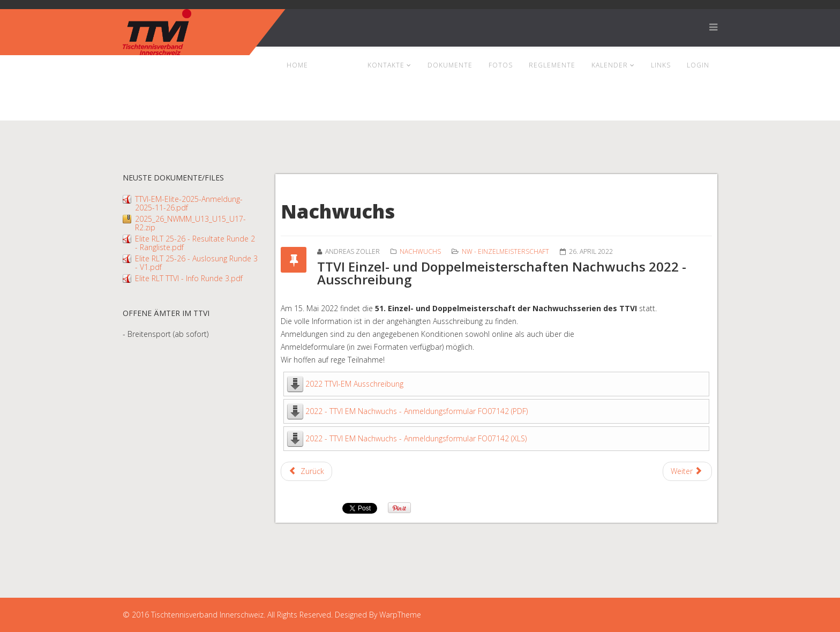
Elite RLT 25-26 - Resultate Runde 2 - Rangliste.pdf (195, 243)
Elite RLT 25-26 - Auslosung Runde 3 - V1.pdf (196, 263)
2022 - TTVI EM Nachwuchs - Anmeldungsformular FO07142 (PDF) (417, 411)
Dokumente (450, 65)
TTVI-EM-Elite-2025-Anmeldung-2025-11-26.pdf (189, 203)
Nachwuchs (420, 251)
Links (661, 65)
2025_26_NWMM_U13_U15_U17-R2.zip (190, 223)
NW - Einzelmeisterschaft (505, 251)
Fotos (501, 65)
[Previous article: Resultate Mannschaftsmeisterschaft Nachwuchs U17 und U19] (306, 471)
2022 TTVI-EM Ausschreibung (354, 384)
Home (297, 65)
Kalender (610, 65)
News (334, 65)
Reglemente (552, 65)
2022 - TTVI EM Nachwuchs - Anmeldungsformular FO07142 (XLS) (416, 438)
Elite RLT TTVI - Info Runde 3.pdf (189, 278)
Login (698, 65)
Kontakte (386, 65)
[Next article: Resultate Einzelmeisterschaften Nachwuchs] (688, 471)
